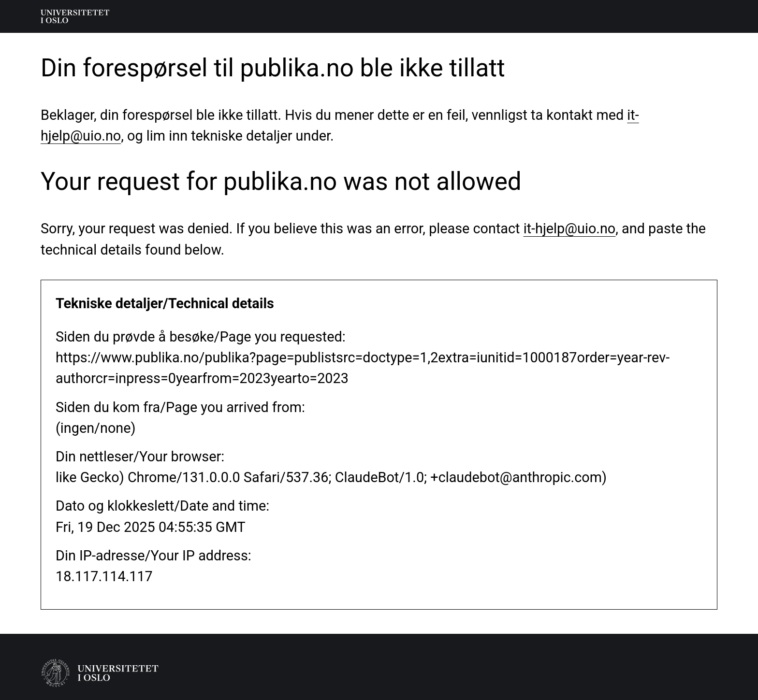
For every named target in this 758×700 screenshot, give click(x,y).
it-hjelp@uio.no (570, 229)
